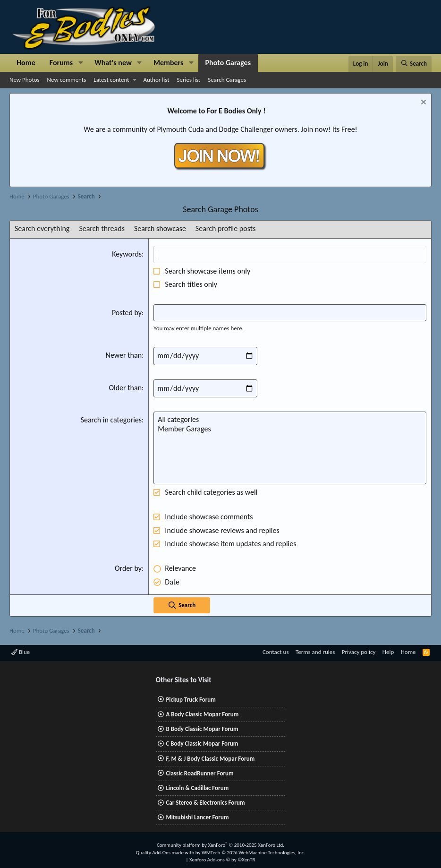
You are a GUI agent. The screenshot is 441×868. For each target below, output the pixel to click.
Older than (125, 388)
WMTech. (253, 853)
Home (26, 63)
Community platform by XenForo (220, 845)
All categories (290, 420)
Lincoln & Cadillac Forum (197, 788)
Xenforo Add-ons (222, 860)
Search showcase (160, 228)
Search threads (102, 228)
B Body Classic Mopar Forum (202, 729)
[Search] (414, 64)
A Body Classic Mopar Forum (202, 714)
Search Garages (227, 80)
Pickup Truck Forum (191, 700)
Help (388, 652)
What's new (113, 63)
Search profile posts (226, 228)
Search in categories (111, 420)
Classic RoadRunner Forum (199, 773)
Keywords (127, 254)
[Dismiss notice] (422, 103)
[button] (81, 63)
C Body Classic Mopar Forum (202, 743)
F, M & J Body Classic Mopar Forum (210, 759)
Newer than (124, 355)
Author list (156, 80)
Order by (128, 568)
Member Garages (290, 429)
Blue (21, 652)
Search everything (42, 228)
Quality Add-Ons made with (166, 853)
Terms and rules (315, 652)
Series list (189, 80)
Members (169, 63)
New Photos (25, 80)
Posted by (127, 313)
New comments (67, 80)
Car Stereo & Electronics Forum (205, 803)
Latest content (111, 80)
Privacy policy (359, 652)
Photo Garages (228, 63)
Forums (61, 63)
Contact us (276, 652)
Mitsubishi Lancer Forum (197, 817)
